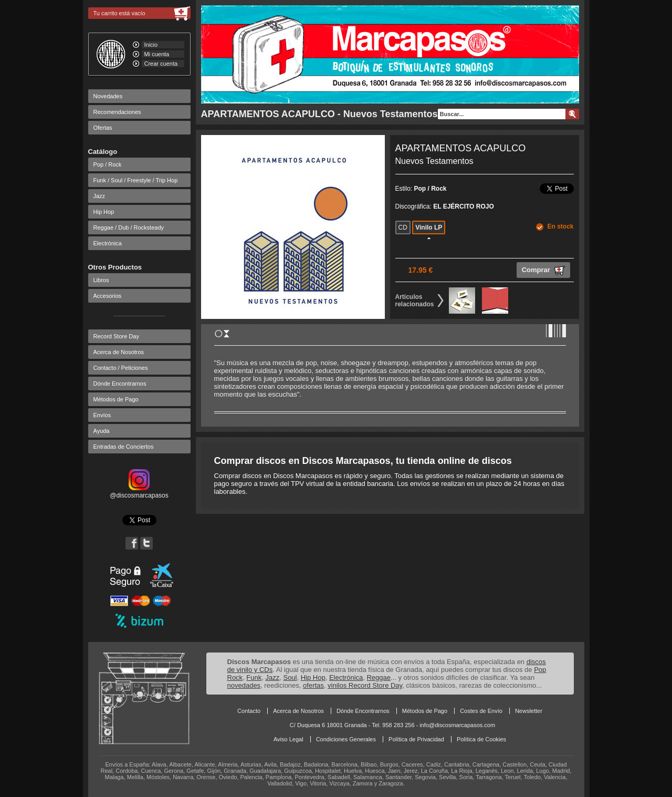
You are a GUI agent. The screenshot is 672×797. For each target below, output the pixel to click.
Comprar (543, 271)
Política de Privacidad (416, 739)
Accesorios (108, 296)
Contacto (249, 711)
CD (403, 227)
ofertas (313, 685)
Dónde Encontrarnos (120, 384)
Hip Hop (104, 212)
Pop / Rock (108, 164)
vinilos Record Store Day (365, 685)
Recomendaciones (117, 112)
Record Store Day (116, 336)
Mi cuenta (157, 54)
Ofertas (103, 128)
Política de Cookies (481, 739)
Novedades (108, 96)
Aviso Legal (288, 739)
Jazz (99, 196)
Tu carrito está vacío (119, 13)
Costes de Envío (481, 711)
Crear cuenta (161, 64)
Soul (290, 677)
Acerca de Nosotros (119, 352)
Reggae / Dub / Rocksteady (129, 227)
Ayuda (102, 431)
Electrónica (108, 243)
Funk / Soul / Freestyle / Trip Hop (136, 180)
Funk (254, 677)
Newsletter (529, 711)
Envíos (102, 415)
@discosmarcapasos (139, 492)
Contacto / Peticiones (121, 368)
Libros (101, 280)
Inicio (151, 45)
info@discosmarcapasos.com (457, 725)
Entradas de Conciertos (124, 447)
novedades (244, 685)
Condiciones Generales (346, 739)
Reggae (379, 677)
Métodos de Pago (116, 399)
